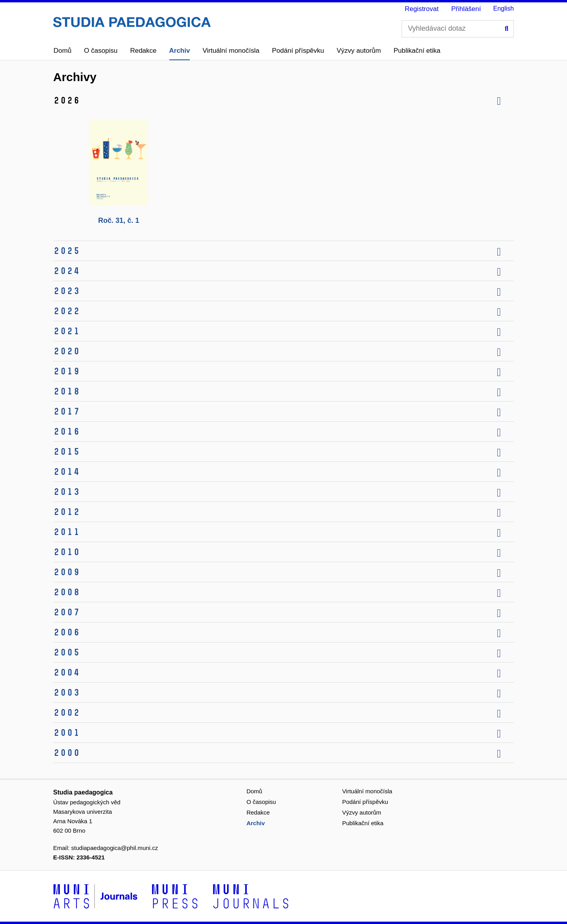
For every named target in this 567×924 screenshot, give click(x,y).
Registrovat (422, 9)
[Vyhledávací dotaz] (458, 29)
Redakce (143, 51)
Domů (62, 51)
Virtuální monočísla (231, 51)
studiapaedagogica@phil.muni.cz (115, 848)
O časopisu (101, 51)
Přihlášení (466, 9)
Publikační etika (417, 51)
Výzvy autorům (359, 51)
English (504, 8)
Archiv (180, 51)
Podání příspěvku (298, 51)
